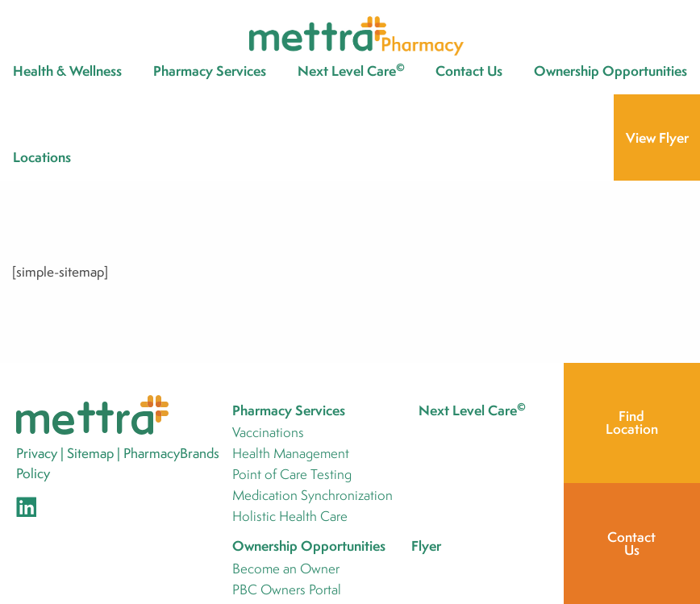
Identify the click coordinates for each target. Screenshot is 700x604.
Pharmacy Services (210, 71)
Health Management (291, 454)
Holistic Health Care (290, 517)
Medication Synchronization (312, 496)
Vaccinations (268, 433)
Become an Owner (286, 570)
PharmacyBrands (171, 453)
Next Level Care (351, 70)
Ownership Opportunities (610, 71)
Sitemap (90, 453)
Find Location (632, 422)
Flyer (426, 546)
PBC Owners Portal (287, 591)
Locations (42, 157)
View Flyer (657, 137)
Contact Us (469, 71)
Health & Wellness (67, 71)
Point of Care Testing (292, 475)
